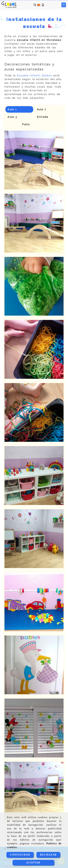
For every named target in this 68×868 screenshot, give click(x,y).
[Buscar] (35, 5)
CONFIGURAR (20, 855)
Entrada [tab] (43, 117)
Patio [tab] (26, 124)
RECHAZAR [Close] (48, 855)
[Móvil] (43, 5)
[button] (9, 476)
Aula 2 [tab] (42, 109)
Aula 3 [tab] (12, 117)
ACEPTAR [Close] (33, 863)
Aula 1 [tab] (12, 109)
